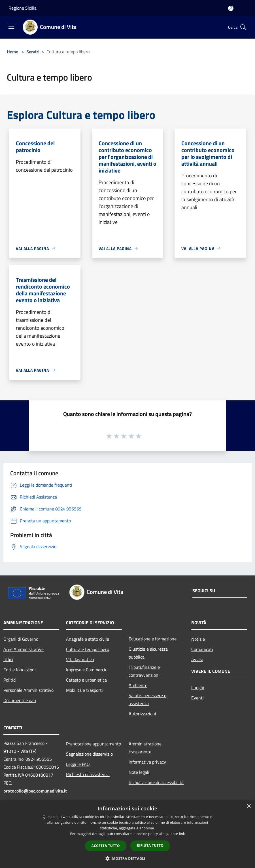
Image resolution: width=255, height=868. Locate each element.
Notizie (198, 639)
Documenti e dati (20, 700)
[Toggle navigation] (11, 27)
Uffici (8, 659)
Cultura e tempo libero (88, 649)
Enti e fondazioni (20, 670)
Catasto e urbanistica (86, 680)
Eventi (197, 698)
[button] (127, 858)
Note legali (139, 772)
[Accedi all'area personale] (231, 8)
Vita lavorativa (80, 659)
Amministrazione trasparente (145, 748)
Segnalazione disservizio (89, 754)
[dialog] (127, 834)
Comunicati (202, 649)
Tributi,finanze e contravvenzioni (144, 671)
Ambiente (138, 685)
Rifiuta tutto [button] (150, 845)
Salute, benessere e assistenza (147, 699)
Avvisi (197, 659)
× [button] (249, 806)
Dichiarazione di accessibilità (156, 782)
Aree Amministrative (24, 649)
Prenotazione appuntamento (93, 744)
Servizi (33, 52)
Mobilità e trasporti (84, 690)
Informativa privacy (147, 762)
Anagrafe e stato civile (88, 639)
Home (12, 52)
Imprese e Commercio (87, 670)
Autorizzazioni (142, 714)
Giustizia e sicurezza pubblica (148, 653)
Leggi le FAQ (78, 764)
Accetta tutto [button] (106, 846)
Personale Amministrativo (28, 690)
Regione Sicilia (23, 8)
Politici (10, 680)
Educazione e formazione (153, 639)
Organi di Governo (21, 639)
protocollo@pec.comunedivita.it (35, 791)
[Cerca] (243, 27)
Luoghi (198, 688)
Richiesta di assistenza (88, 774)
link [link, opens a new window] (182, 834)
